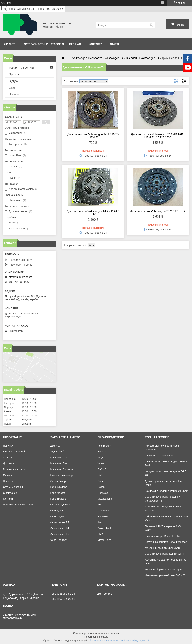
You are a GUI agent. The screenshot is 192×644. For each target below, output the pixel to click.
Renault (102, 452)
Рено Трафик (58, 499)
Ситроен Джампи (60, 505)
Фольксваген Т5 (59, 534)
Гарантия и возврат (14, 469)
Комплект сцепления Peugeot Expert (166, 491)
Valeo (101, 463)
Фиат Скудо (57, 516)
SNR (100, 534)
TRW (100, 505)
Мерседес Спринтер (62, 469)
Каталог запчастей (14, 452)
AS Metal (103, 516)
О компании (10, 493)
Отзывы (8, 475)
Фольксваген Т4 (59, 528)
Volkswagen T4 (114, 58)
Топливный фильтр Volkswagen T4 (165, 569)
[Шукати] (151, 25)
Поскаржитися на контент (104, 640)
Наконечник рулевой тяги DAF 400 (165, 575)
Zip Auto (10, 44)
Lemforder (103, 511)
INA (100, 522)
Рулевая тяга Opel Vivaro (159, 455)
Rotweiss (103, 493)
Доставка (8, 463)
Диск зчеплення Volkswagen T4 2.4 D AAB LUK (93, 213)
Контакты (8, 499)
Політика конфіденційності (19, 505)
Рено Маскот (58, 493)
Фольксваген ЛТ (60, 522)
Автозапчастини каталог (42, 44)
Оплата (7, 457)
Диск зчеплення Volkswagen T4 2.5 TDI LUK (158, 211)
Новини (14, 94)
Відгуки (14, 81)
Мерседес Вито (59, 463)
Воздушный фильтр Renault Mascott (166, 542)
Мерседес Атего (60, 457)
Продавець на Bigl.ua (96, 637)
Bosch (101, 487)
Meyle (101, 457)
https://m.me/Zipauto (20, 277)
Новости (8, 481)
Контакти (95, 44)
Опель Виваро (59, 481)
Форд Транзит (58, 540)
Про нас (75, 44)
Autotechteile (105, 528)
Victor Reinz (104, 540)
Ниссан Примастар (61, 475)
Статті (114, 44)
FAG (100, 475)
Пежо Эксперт (58, 487)
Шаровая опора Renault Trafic (162, 536)
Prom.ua (114, 633)
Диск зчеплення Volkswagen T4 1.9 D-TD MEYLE (93, 136)
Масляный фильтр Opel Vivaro (163, 548)
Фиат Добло (57, 511)
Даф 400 (55, 446)
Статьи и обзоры (13, 487)
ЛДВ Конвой (57, 452)
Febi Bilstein (105, 446)
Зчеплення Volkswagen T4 (143, 58)
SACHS (102, 469)
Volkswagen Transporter (87, 58)
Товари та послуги (21, 67)
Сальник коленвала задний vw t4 (164, 554)
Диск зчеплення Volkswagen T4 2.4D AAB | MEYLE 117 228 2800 (158, 136)
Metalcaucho (105, 499)
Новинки (8, 446)
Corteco (102, 481)
